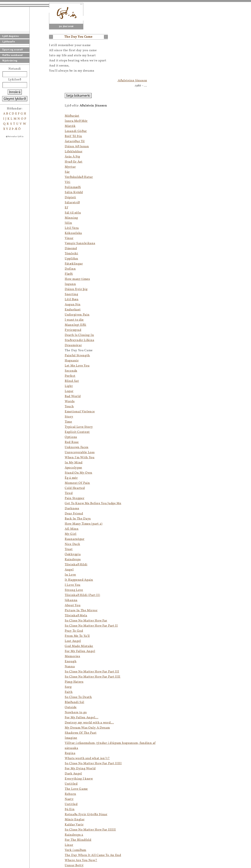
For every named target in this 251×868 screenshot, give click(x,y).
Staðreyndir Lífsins (79, 340)
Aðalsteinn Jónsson (132, 81)
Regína (70, 753)
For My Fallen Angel (80, 651)
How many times (77, 279)
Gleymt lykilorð (15, 99)
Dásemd (71, 248)
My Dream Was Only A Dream (87, 728)
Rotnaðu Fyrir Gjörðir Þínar (86, 814)
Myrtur (70, 167)
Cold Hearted (75, 488)
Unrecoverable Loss (80, 452)
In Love (70, 575)
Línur (69, 845)
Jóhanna (71, 600)
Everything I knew (79, 779)
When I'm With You (80, 458)
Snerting (71, 294)
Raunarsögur (75, 539)
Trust (69, 549)
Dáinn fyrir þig (76, 289)
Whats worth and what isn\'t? (87, 758)
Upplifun (71, 259)
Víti (68, 182)
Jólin (68, 223)
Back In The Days (78, 519)
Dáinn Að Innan (77, 146)
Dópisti (70, 197)
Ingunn (70, 284)
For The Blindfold (78, 840)
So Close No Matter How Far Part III (92, 672)
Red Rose (72, 442)
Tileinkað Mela (76, 616)
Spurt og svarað (13, 50)
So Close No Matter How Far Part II (91, 626)
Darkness (72, 509)
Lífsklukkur (74, 152)
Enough (71, 661)
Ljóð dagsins (10, 36)
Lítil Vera (72, 228)
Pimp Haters (74, 682)
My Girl (71, 534)
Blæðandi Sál (74, 702)
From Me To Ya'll (77, 636)
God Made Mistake (79, 646)
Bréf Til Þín (73, 136)
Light (69, 386)
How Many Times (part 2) (84, 524)
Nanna (70, 667)
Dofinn (70, 269)
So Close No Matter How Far (86, 621)
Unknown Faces (77, 447)
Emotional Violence (80, 412)
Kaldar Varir (74, 825)
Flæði (69, 274)
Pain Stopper (75, 498)
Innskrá (15, 92)
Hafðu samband (13, 55)
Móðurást (72, 116)
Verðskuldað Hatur (79, 177)
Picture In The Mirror (81, 611)
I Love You (73, 585)
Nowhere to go (76, 712)
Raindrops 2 (74, 835)
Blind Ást (72, 381)
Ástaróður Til (75, 141)
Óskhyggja (73, 554)
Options (71, 437)
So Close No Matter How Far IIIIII (90, 830)
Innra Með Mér (76, 121)
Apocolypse (73, 468)
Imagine (71, 738)
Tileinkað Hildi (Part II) (82, 595)
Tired (69, 493)
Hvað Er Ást (74, 162)
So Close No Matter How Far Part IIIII (93, 763)
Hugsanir (72, 361)
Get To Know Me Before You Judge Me (93, 503)
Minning (71, 218)
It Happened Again (79, 580)
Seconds (71, 371)
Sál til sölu (73, 213)
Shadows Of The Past (81, 733)
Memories (72, 656)
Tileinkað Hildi (76, 565)
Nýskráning (10, 61)
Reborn (70, 794)
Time (68, 422)
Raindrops (73, 560)
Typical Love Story (79, 427)
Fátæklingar (74, 264)
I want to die (74, 320)
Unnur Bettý (74, 865)
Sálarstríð (72, 203)
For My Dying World (80, 769)
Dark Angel (73, 774)
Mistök (70, 126)
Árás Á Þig (72, 157)
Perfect (70, 376)
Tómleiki (71, 254)
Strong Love (74, 590)
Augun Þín (73, 305)
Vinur (69, 238)
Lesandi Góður (76, 131)
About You (73, 605)
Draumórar (73, 345)
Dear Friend (74, 514)
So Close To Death (78, 697)
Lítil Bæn (72, 299)
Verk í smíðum (75, 850)
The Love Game (76, 789)
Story (69, 417)
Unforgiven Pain (77, 315)
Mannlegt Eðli (75, 325)
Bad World (73, 396)
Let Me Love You (77, 366)
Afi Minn (72, 529)
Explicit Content (77, 432)
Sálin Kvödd (74, 192)
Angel (69, 570)
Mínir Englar (75, 820)
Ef (66, 208)
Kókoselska (73, 233)
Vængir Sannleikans (80, 243)
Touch (69, 407)
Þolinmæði (73, 187)
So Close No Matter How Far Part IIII (93, 677)
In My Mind (74, 463)
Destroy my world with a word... (89, 723)
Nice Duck (72, 544)
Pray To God (74, 631)
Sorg (68, 687)
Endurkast (73, 310)
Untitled (71, 784)
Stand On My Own (79, 473)
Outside (71, 707)
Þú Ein (70, 809)
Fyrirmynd (73, 330)
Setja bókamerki (78, 96)
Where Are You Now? (81, 860)
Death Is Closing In (79, 335)
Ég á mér (71, 478)
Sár (67, 172)
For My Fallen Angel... (81, 718)
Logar (69, 391)
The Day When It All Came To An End (93, 855)
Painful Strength (77, 356)
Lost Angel (73, 641)
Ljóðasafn (9, 41)
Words (70, 401)
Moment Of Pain (77, 483)
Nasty (69, 799)
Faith (69, 692)
